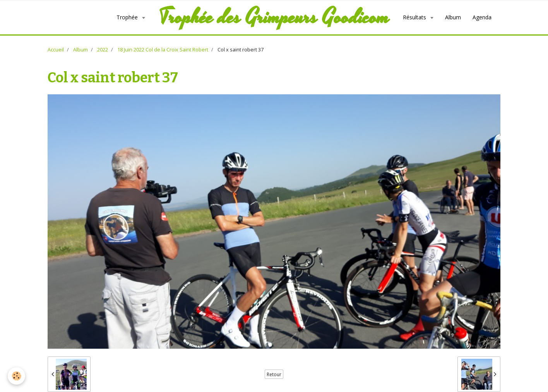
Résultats (415, 17)
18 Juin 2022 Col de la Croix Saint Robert (163, 50)
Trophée (128, 17)
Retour (274, 374)
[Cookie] (16, 376)
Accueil (56, 50)
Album (453, 17)
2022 (103, 50)
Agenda (482, 17)
